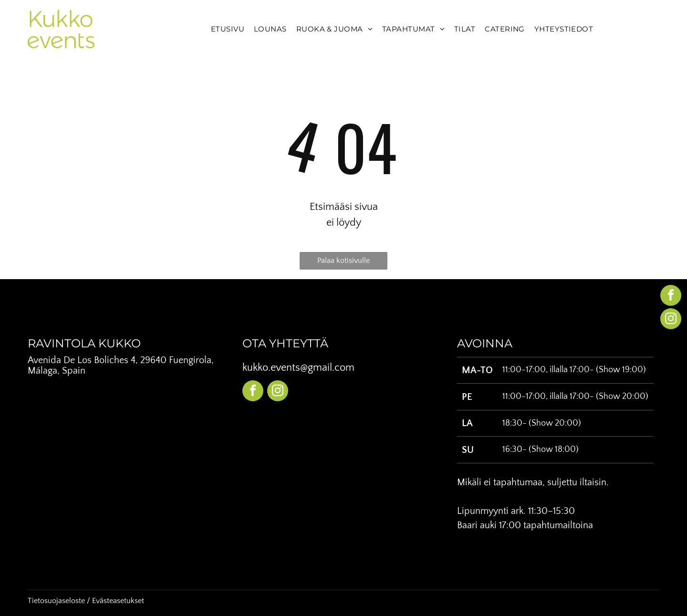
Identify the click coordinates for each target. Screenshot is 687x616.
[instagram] (278, 392)
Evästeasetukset (118, 601)
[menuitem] (228, 29)
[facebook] (253, 392)
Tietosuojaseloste (56, 601)
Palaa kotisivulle (343, 261)
